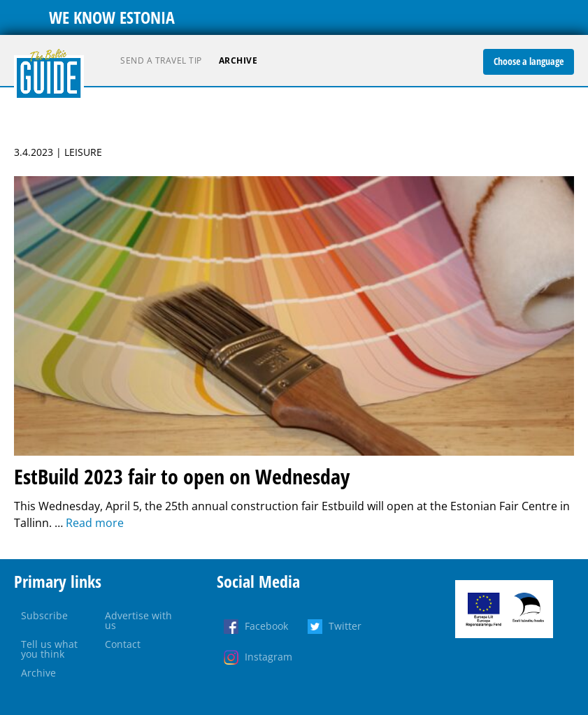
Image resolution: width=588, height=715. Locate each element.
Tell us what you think (49, 649)
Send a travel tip (161, 60)
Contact (123, 644)
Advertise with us (138, 620)
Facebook (266, 626)
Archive (238, 60)
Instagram (268, 657)
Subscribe (44, 615)
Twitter (345, 626)
